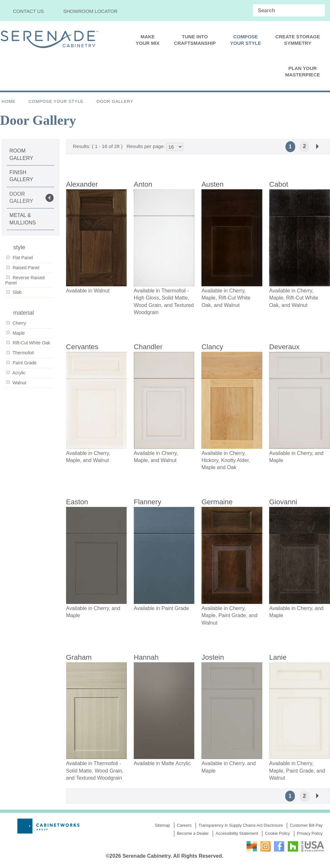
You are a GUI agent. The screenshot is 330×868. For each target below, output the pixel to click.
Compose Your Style (56, 101)
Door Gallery (21, 197)
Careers (184, 826)
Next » (318, 146)
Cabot (279, 184)
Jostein (213, 658)
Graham (79, 658)
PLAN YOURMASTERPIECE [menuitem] (303, 71)
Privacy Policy (310, 834)
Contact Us (28, 11)
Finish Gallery (21, 176)
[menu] (165, 56)
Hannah (146, 658)
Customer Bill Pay (306, 826)
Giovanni (283, 502)
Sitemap (162, 826)
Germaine (217, 502)
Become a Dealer (193, 834)
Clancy (212, 347)
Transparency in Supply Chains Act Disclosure (241, 826)
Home (9, 101)
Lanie (278, 658)
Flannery (148, 502)
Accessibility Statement (237, 834)
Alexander (82, 184)
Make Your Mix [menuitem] (148, 40)
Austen (213, 184)
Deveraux (284, 347)
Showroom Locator (90, 11)
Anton (143, 184)
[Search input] (284, 11)
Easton (77, 502)
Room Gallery (21, 154)
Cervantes (82, 347)
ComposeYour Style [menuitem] (246, 40)
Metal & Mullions (23, 219)
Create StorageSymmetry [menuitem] (298, 40)
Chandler (148, 347)
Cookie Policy (277, 834)
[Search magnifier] (318, 11)
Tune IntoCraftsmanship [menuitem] (195, 40)
